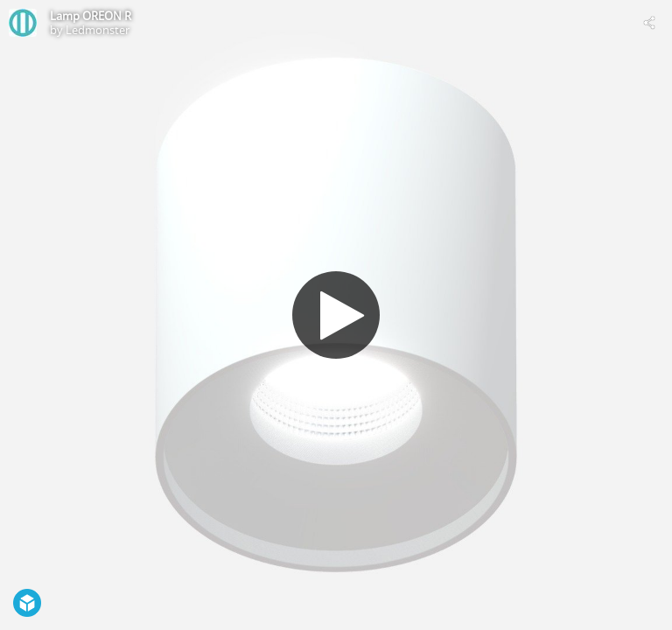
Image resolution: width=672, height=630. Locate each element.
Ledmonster (98, 30)
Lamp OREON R (91, 16)
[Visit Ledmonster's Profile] (23, 23)
